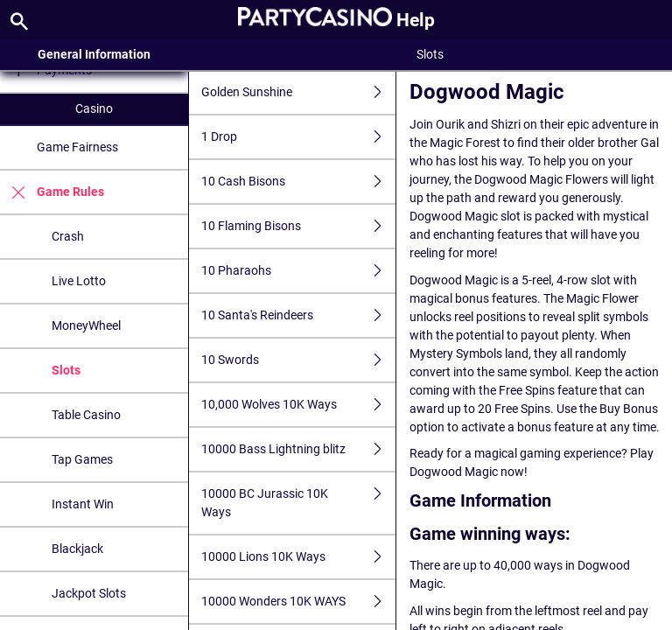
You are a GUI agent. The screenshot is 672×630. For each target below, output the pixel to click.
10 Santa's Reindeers (298, 315)
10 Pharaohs (298, 271)
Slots (66, 370)
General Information (94, 54)
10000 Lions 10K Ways (298, 557)
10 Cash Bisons (298, 182)
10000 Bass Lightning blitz (298, 449)
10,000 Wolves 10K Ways (298, 405)
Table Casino (86, 415)
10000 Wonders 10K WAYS (298, 602)
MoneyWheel (86, 325)
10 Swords (298, 360)
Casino (94, 108)
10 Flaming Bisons (298, 226)
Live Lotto (79, 281)
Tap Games (82, 459)
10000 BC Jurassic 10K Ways (298, 503)
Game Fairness (77, 147)
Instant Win (83, 504)
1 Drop (298, 137)
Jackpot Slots (89, 593)
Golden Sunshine (298, 92)
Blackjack (77, 549)
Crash (68, 236)
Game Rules (52, 192)
